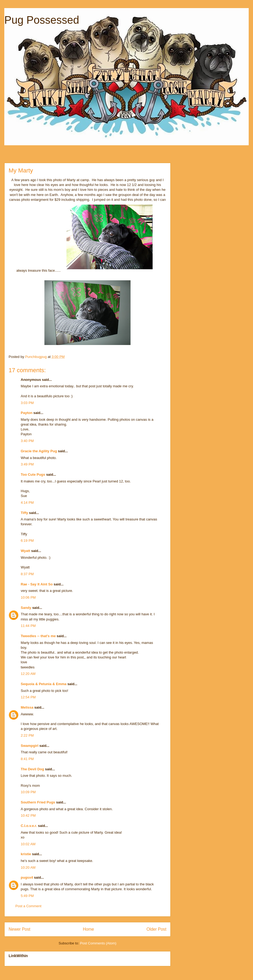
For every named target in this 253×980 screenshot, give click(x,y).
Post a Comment (28, 906)
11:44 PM (28, 626)
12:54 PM (28, 697)
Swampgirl (30, 746)
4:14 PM (27, 503)
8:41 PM (27, 759)
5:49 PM (27, 896)
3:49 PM (27, 464)
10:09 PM (28, 792)
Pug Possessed (42, 20)
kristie (26, 854)
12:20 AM (28, 674)
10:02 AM (28, 844)
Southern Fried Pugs (38, 802)
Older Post (156, 929)
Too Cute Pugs (33, 475)
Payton (27, 413)
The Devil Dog (32, 769)
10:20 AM (28, 867)
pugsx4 (27, 877)
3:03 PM (27, 403)
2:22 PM (27, 735)
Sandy (26, 608)
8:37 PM (27, 574)
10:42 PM (28, 815)
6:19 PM (27, 541)
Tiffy (24, 513)
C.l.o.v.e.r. (29, 826)
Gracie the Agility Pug (39, 451)
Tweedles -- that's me (38, 636)
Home (89, 929)
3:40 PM (27, 441)
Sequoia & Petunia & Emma (44, 684)
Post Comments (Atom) (98, 943)
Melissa (27, 707)
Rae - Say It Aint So (37, 584)
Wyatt (25, 551)
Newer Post (20, 929)
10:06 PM (28, 597)
